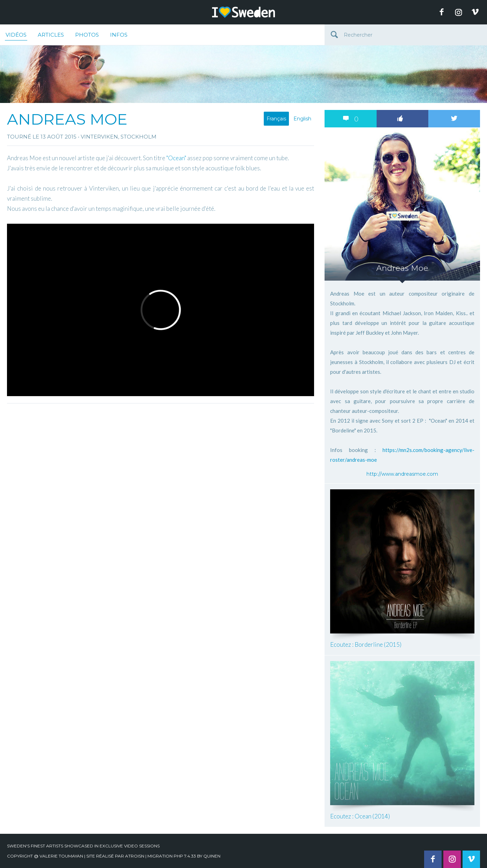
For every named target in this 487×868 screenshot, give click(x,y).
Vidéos (16, 36)
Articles (51, 35)
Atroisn (135, 856)
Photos (87, 35)
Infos (119, 35)
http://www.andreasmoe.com (402, 474)
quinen (212, 856)
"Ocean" (176, 158)
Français (276, 119)
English (302, 119)
